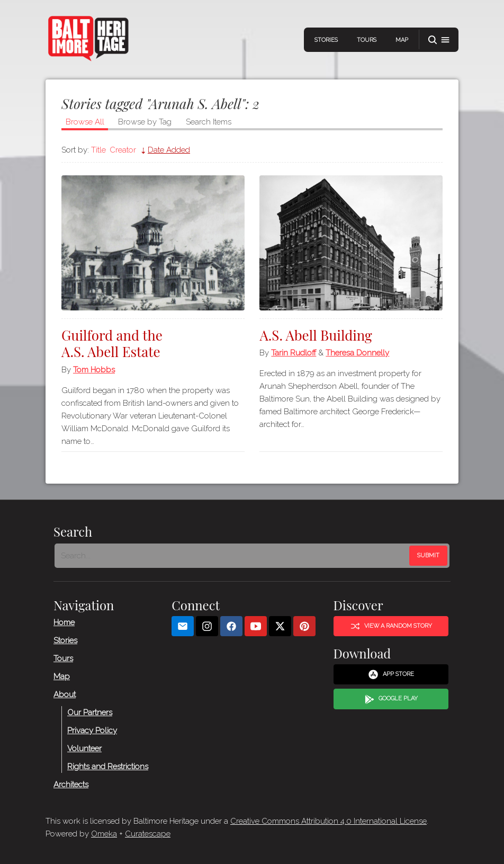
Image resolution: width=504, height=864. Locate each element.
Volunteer (84, 749)
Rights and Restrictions (108, 767)
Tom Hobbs (94, 370)
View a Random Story (391, 626)
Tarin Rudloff (294, 353)
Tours (367, 40)
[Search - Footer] (233, 556)
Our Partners (90, 712)
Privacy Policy (92, 731)
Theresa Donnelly (357, 353)
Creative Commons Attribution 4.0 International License (328, 821)
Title (98, 150)
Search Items (209, 122)
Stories (326, 40)
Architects (71, 785)
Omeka (104, 834)
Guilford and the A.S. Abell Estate (112, 343)
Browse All (85, 122)
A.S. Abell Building (316, 335)
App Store (391, 674)
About (65, 694)
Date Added (169, 150)
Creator (123, 150)
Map (402, 40)
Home (64, 622)
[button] (439, 40)
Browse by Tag (145, 122)
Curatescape (148, 834)
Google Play (391, 699)
